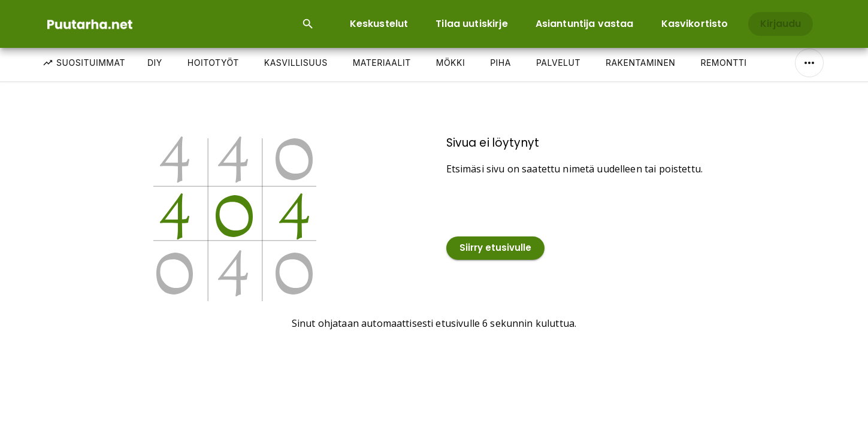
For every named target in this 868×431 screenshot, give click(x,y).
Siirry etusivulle (495, 248)
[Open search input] (308, 24)
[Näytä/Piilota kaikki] (809, 63)
